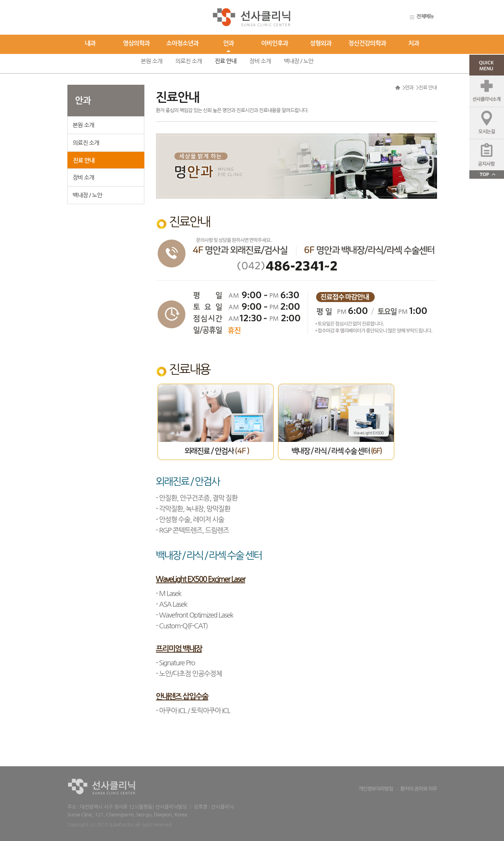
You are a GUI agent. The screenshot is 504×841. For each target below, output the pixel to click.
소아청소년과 (183, 43)
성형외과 (321, 43)
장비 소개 (260, 61)
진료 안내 (226, 61)
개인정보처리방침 (376, 789)
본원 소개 (152, 61)
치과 (414, 43)
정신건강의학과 (367, 43)
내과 (90, 43)
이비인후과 (275, 43)
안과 (228, 43)
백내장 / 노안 (299, 61)
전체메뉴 (425, 16)
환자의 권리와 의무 (418, 789)
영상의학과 (136, 43)
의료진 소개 (188, 61)
